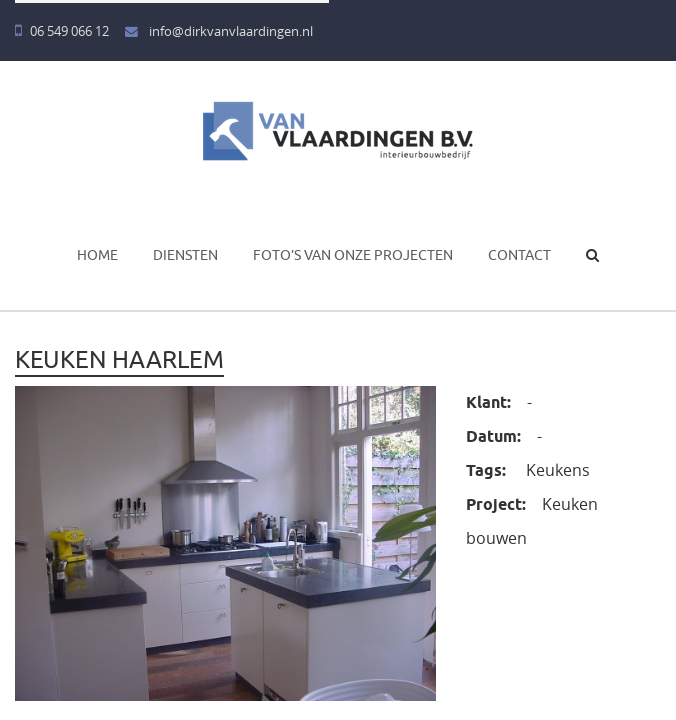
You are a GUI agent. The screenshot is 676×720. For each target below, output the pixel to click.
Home (97, 255)
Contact (519, 255)
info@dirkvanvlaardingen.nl (219, 31)
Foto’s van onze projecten (353, 255)
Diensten (185, 255)
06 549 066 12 (62, 31)
